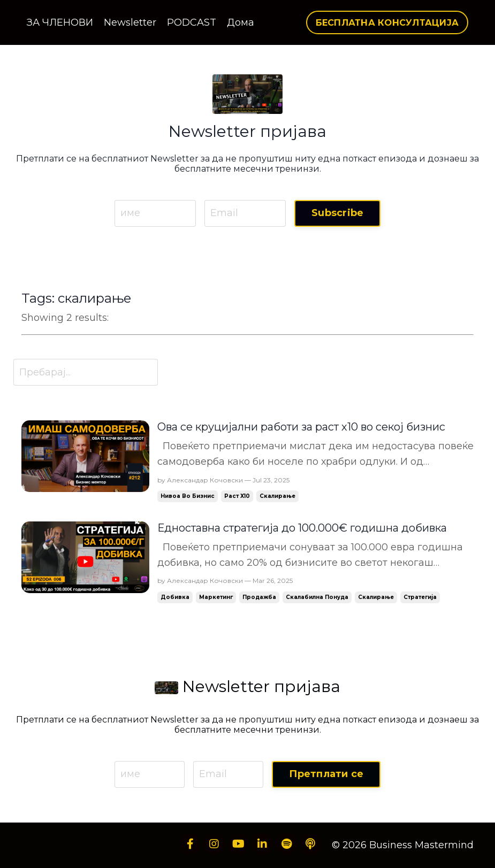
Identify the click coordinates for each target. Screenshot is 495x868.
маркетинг (216, 597)
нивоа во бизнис (188, 496)
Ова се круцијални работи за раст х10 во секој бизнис (301, 427)
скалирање (277, 496)
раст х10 (237, 496)
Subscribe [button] (337, 213)
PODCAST (192, 22)
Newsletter (130, 22)
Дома (241, 22)
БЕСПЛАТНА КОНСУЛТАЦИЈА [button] (387, 22)
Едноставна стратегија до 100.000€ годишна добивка (302, 528)
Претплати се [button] (326, 774)
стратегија (420, 597)
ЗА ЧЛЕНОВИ (60, 22)
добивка (175, 597)
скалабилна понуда (317, 597)
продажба (259, 597)
